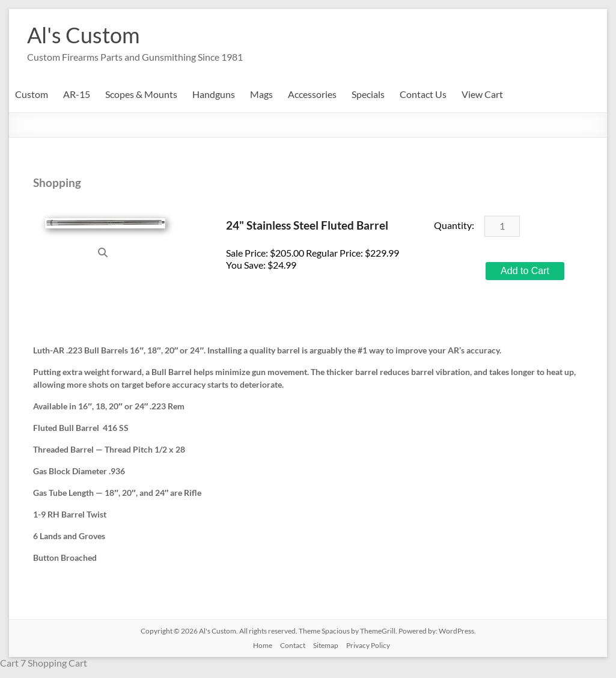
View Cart (482, 94)
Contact (293, 645)
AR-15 (77, 94)
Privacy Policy (368, 645)
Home (263, 645)
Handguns (214, 94)
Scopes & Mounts (141, 94)
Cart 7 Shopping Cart (44, 663)
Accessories (312, 94)
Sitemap (326, 645)
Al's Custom (84, 35)
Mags (261, 94)
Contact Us (423, 94)
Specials (368, 94)
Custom (32, 94)
